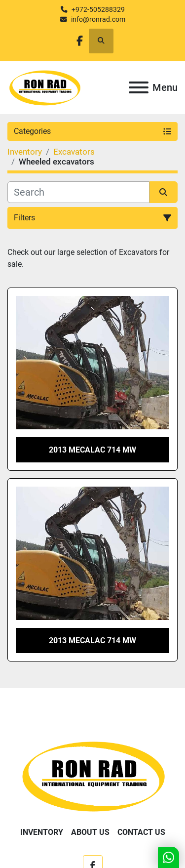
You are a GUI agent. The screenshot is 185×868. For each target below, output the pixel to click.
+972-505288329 (98, 9)
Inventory (42, 832)
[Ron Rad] (92, 775)
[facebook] (80, 41)
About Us (90, 832)
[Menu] (139, 87)
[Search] (78, 192)
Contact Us (141, 832)
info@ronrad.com (98, 19)
